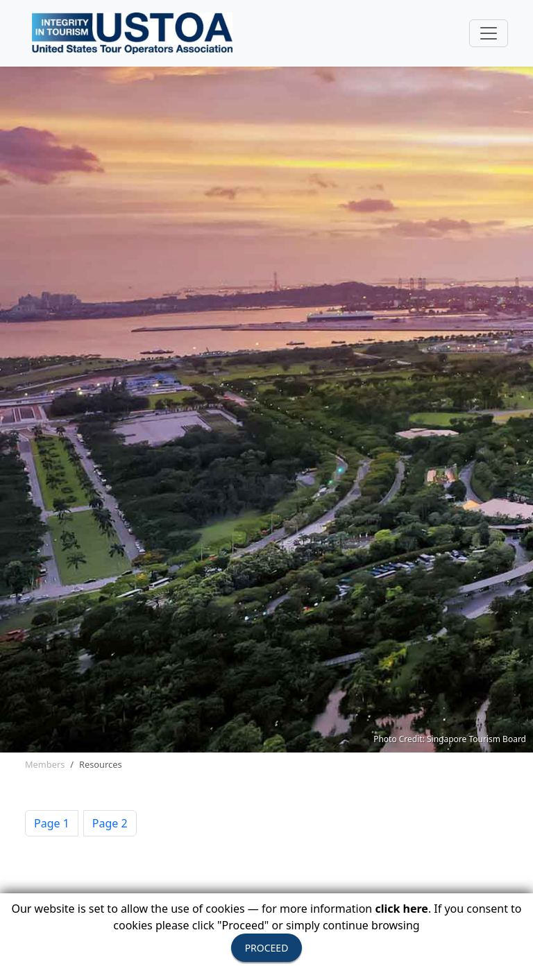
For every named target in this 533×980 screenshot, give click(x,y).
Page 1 (52, 823)
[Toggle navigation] (489, 33)
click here (401, 909)
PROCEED (267, 948)
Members (45, 764)
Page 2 (110, 823)
